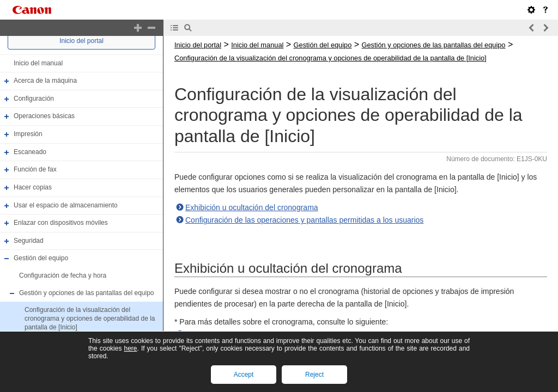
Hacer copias (33, 187)
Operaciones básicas (44, 117)
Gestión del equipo (41, 259)
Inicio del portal (81, 41)
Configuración (34, 99)
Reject (314, 375)
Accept (244, 375)
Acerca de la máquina (45, 81)
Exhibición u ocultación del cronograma (252, 207)
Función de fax (35, 169)
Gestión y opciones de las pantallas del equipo (87, 293)
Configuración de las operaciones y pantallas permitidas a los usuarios (304, 220)
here (130, 348)
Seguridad (29, 241)
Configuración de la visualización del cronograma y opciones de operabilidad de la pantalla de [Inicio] (90, 318)
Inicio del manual (38, 63)
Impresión (28, 134)
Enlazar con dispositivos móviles (61, 223)
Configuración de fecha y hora (63, 275)
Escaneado (30, 152)
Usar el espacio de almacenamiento (66, 205)
